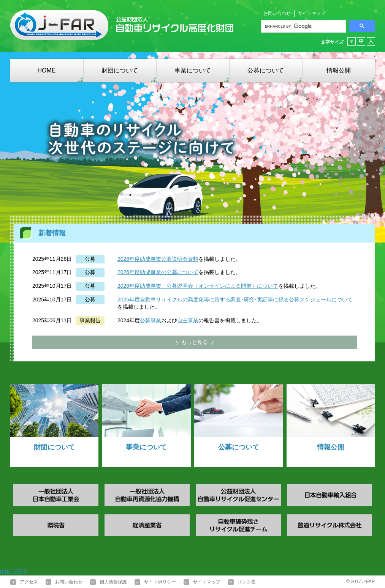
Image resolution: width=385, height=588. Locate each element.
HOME (47, 70)
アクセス (29, 582)
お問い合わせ (277, 13)
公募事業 (151, 320)
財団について (120, 70)
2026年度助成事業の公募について (158, 272)
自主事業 (188, 320)
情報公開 (339, 70)
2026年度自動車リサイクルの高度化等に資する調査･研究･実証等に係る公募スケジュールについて (235, 300)
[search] (303, 26)
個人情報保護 (113, 582)
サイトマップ (312, 13)
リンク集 (247, 582)
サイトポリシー (160, 582)
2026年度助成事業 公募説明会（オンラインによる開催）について (198, 286)
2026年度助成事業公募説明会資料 (158, 259)
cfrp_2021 (13, 571)
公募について (266, 70)
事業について (193, 70)
